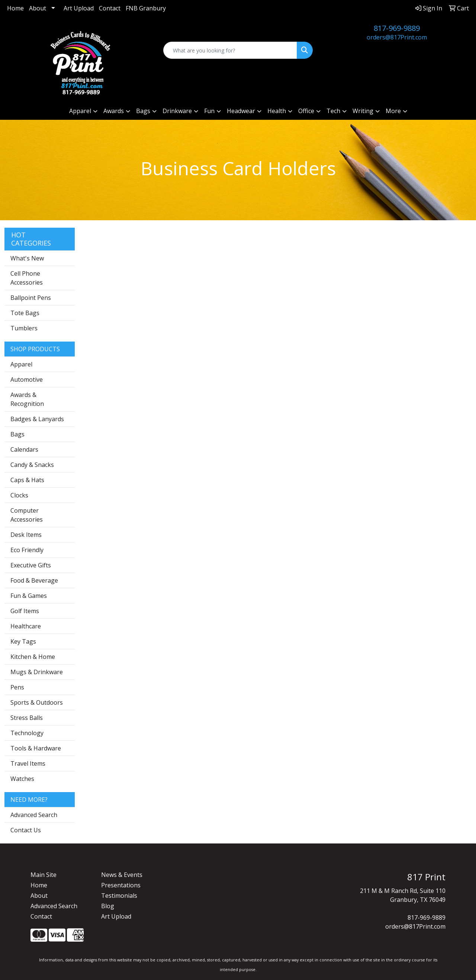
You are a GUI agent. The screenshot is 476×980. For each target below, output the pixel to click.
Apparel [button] (80, 111)
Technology (27, 733)
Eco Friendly (27, 550)
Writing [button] (363, 111)
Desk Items (26, 535)
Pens (17, 687)
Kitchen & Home (33, 657)
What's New (27, 258)
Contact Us (26, 830)
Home (15, 8)
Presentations (121, 885)
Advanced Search (34, 815)
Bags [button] (143, 111)
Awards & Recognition (27, 399)
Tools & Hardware (36, 748)
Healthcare (26, 626)
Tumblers (24, 328)
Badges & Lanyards (37, 419)
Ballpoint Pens (31, 298)
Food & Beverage (34, 580)
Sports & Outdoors (37, 702)
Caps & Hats (27, 480)
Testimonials (119, 896)
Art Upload (79, 8)
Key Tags (23, 641)
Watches (22, 779)
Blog (108, 906)
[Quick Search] (230, 50)
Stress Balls (27, 718)
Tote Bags (25, 313)
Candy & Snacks (32, 465)
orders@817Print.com (397, 37)
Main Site (44, 875)
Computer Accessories (27, 515)
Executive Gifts (31, 565)
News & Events (122, 875)
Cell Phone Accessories (27, 278)
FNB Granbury (146, 8)
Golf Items (25, 611)
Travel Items (28, 763)
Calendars (24, 449)
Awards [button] (114, 111)
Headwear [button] (241, 111)
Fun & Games (29, 596)
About (38, 8)
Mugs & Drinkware (37, 672)
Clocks (19, 495)
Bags (17, 434)
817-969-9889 (397, 28)
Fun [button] (209, 111)
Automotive (27, 379)
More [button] (393, 111)
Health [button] (277, 111)
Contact (110, 8)
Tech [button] (333, 111)
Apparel (21, 364)
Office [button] (306, 111)
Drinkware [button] (177, 111)
